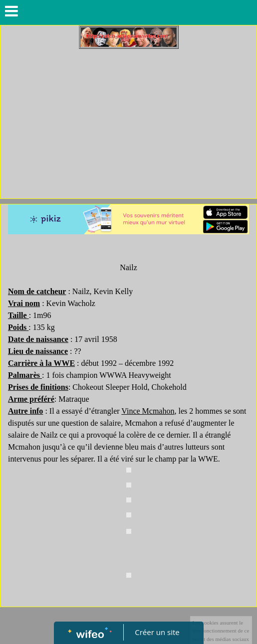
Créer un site (157, 632)
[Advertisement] (128, 124)
